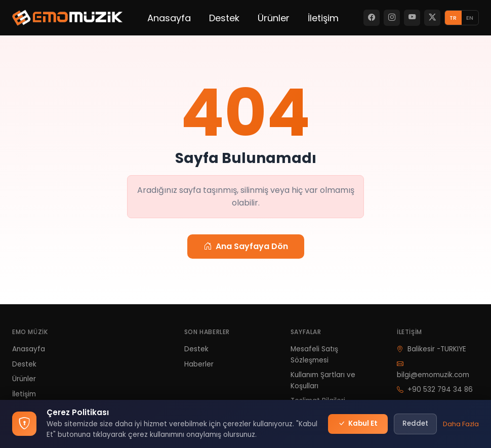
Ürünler (274, 18)
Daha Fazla (461, 424)
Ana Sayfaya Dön (246, 247)
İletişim (323, 18)
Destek (224, 18)
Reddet (415, 423)
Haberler (199, 364)
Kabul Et (358, 424)
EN (470, 18)
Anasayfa (169, 18)
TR (453, 18)
